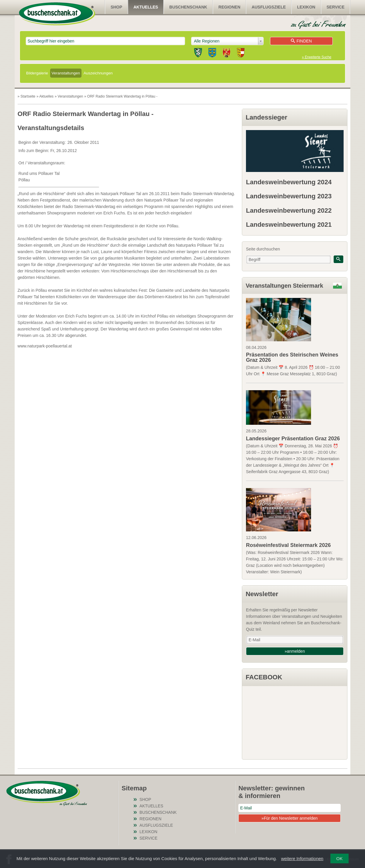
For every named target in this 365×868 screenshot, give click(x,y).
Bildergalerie (37, 73)
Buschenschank (188, 7)
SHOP (116, 7)
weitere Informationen (302, 858)
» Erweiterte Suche (317, 57)
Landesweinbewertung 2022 (289, 210)
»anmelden (295, 651)
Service (336, 7)
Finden (301, 41)
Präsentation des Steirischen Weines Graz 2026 (292, 357)
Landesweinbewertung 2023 (289, 196)
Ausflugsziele (269, 7)
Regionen (229, 7)
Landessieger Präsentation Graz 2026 (293, 439)
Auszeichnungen (98, 73)
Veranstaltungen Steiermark (285, 286)
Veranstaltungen (66, 73)
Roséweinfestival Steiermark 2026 (288, 545)
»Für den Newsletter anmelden (290, 818)
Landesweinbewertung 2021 (289, 225)
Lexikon (306, 7)
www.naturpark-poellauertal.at (45, 346)
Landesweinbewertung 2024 (289, 182)
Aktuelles (146, 7)
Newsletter (262, 594)
